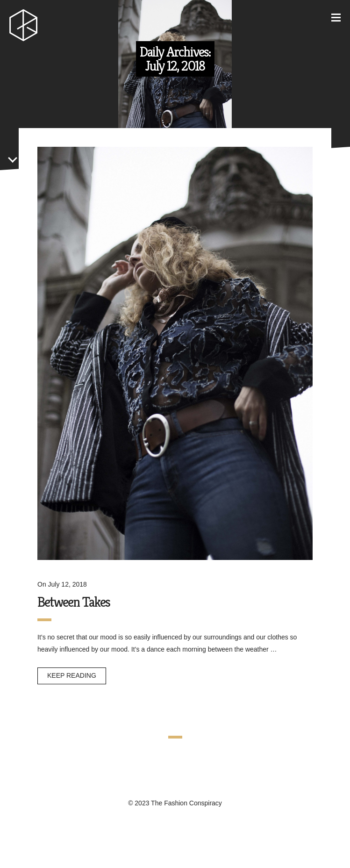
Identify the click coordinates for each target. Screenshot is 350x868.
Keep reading (72, 675)
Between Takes (74, 602)
